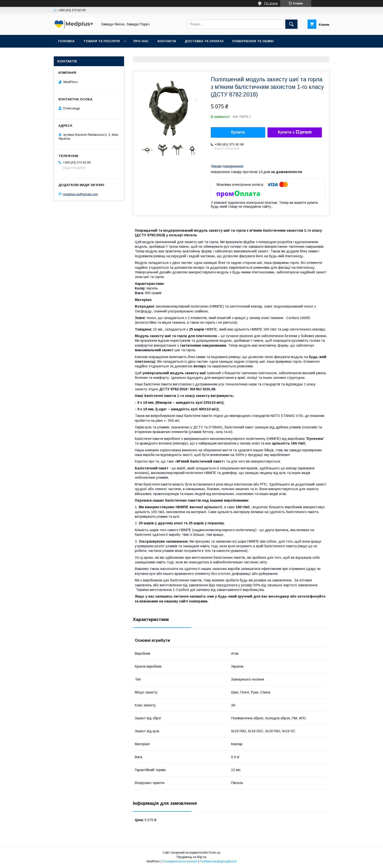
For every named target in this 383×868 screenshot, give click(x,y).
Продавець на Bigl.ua (191, 857)
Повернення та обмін (253, 41)
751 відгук (271, 3)
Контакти (167, 41)
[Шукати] (291, 24)
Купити (238, 132)
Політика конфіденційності (218, 861)
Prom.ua (215, 853)
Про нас (141, 41)
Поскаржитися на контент (180, 861)
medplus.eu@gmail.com (80, 194)
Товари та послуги (101, 41)
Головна (66, 41)
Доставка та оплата (204, 41)
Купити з (295, 132)
